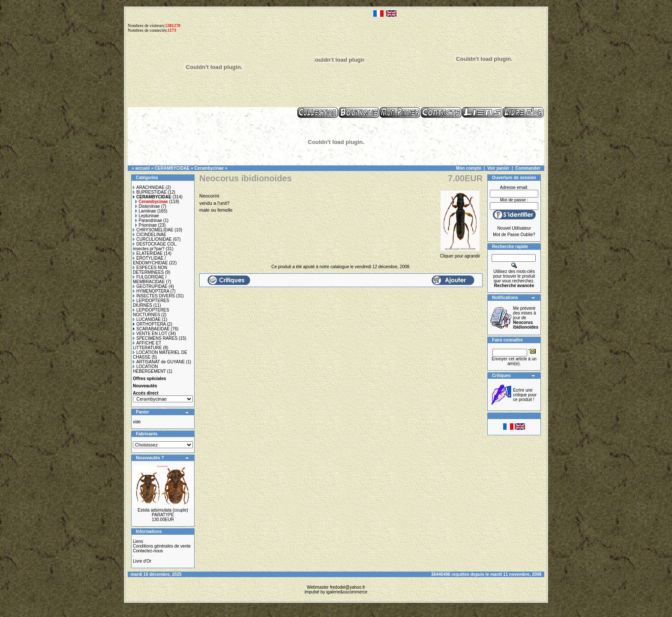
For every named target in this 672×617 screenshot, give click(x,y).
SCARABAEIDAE (151, 329)
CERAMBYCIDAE (172, 168)
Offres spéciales (149, 379)
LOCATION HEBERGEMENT (149, 369)
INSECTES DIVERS (154, 296)
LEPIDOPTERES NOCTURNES (151, 312)
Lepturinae (147, 216)
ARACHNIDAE (149, 187)
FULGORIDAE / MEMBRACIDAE (150, 279)
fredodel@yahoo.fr (348, 587)
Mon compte (469, 168)
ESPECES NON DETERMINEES (150, 270)
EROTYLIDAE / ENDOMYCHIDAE (150, 261)
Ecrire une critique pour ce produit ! (525, 395)
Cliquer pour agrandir (460, 254)
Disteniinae (148, 206)
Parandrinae (149, 220)
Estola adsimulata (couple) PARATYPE (163, 512)
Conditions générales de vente (162, 546)
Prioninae (146, 225)
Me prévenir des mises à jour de (526, 318)
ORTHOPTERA (149, 324)
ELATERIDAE (148, 253)
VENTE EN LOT (150, 334)
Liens (138, 541)
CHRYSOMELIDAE (153, 230)
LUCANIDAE (147, 319)
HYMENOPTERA (151, 291)
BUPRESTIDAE (150, 192)
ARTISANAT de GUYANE (159, 362)
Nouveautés (145, 386)
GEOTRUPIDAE (150, 286)
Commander (528, 168)
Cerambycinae (209, 168)
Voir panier (498, 168)
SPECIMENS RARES (155, 338)
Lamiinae (146, 211)
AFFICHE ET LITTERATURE (147, 345)
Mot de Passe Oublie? (514, 235)
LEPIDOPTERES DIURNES (151, 303)
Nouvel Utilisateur (514, 228)
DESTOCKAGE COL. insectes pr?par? (155, 246)
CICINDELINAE (150, 235)
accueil (143, 168)
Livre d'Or (142, 561)
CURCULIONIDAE (152, 239)
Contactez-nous (148, 551)
